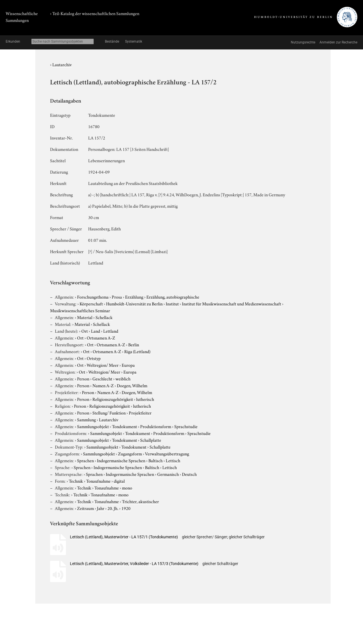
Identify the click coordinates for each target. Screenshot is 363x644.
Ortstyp (94, 358)
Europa (128, 365)
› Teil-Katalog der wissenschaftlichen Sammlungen (95, 13)
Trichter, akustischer (140, 501)
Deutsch (189, 474)
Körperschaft (91, 303)
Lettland (111, 331)
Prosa (117, 297)
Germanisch (168, 474)
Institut (172, 303)
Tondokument (125, 426)
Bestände (112, 41)
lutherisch (145, 399)
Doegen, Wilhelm (132, 385)
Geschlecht (102, 378)
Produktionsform (156, 426)
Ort (85, 331)
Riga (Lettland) (137, 351)
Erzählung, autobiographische (173, 297)
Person (83, 378)
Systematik (134, 41)
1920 (126, 508)
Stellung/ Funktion (109, 412)
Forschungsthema (93, 297)
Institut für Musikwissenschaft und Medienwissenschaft (232, 303)
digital (119, 481)
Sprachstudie (186, 426)
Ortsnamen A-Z (101, 337)
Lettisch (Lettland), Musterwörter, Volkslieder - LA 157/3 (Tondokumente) (134, 564)
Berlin (134, 344)
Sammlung (86, 419)
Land (96, 331)
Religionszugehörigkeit (113, 399)
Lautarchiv (62, 64)
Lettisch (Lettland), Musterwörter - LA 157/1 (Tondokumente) (124, 537)
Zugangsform (130, 453)
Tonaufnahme (98, 481)
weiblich (123, 378)
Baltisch (155, 460)
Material (85, 317)
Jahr (101, 508)
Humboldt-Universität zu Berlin (134, 303)
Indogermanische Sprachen (121, 460)
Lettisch (173, 460)
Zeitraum (85, 508)
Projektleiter (140, 412)
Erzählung (134, 297)
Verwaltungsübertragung (167, 453)
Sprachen (85, 460)
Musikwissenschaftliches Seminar (80, 310)
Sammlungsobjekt (93, 426)
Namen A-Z (103, 385)
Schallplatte (151, 440)
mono (127, 487)
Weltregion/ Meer (103, 365)
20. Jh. (113, 508)
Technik (76, 481)
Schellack (104, 317)
